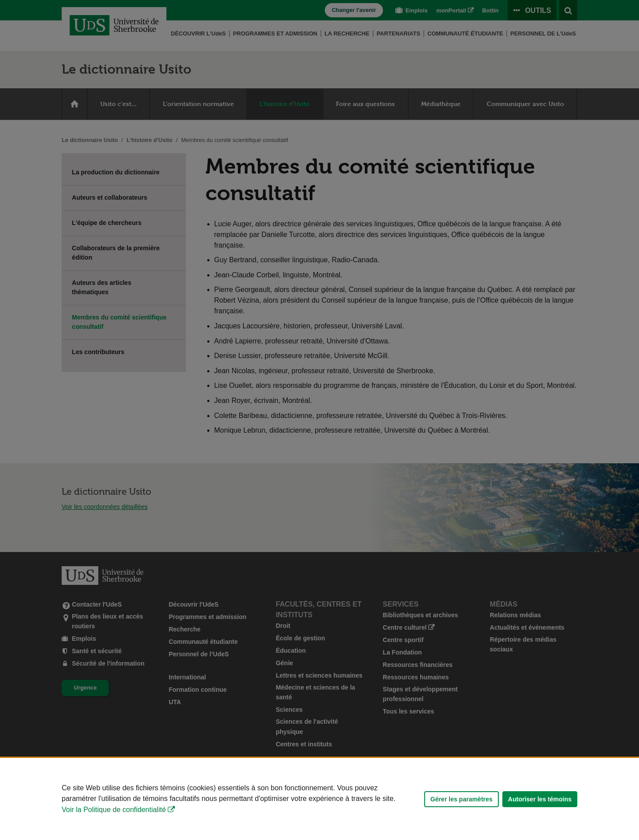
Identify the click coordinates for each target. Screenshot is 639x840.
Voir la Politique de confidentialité (114, 810)
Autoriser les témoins (540, 799)
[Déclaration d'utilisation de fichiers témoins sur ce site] (319, 799)
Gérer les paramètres (461, 799)
